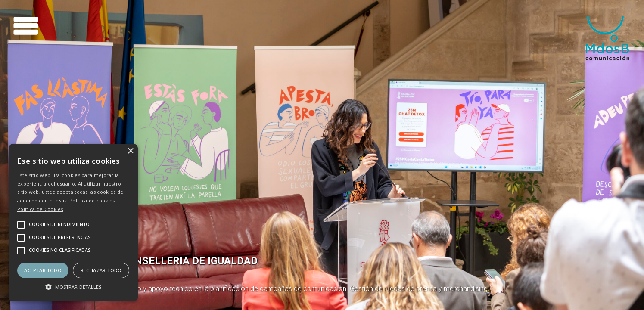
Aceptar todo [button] (43, 270)
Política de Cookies (40, 209)
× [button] (130, 151)
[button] (73, 286)
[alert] (73, 223)
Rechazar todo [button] (101, 270)
